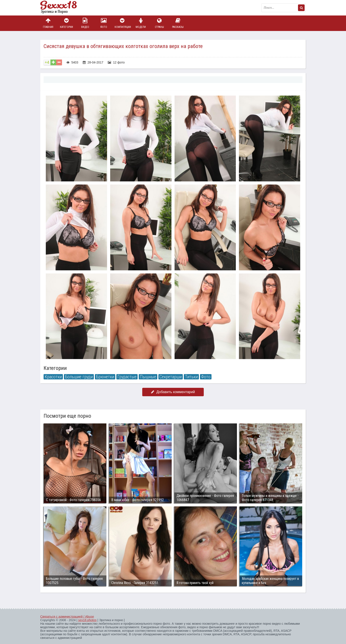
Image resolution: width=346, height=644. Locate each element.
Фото (104, 23)
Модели (141, 23)
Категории (67, 23)
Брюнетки (105, 377)
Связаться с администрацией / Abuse (67, 617)
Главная (48, 23)
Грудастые (127, 377)
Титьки (191, 377)
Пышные (148, 377)
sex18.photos (87, 620)
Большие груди (79, 377)
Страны (159, 23)
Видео (85, 23)
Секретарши (171, 377)
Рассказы (178, 23)
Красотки (53, 377)
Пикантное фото (62, 8)
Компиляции (122, 23)
